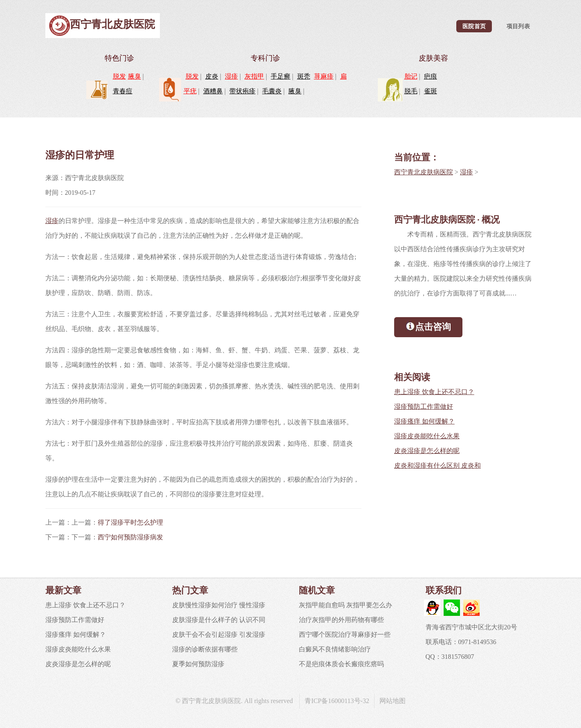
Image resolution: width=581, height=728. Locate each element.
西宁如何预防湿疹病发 (130, 537)
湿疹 (231, 76)
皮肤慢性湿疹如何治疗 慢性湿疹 (219, 605)
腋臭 (135, 76)
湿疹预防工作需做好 (424, 407)
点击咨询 (428, 326)
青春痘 (123, 91)
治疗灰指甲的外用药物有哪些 (341, 620)
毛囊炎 (272, 91)
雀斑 (431, 91)
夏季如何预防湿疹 (198, 664)
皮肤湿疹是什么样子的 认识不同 (219, 620)
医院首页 (474, 26)
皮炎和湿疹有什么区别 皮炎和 (437, 465)
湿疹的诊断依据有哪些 (205, 649)
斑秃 (304, 76)
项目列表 (518, 26)
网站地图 (393, 701)
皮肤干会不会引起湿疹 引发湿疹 (219, 634)
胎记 (411, 76)
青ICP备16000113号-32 (337, 701)
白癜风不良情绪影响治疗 (335, 649)
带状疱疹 (242, 91)
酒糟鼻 (213, 91)
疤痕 (431, 76)
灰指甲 (254, 76)
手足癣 (280, 76)
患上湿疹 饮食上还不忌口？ (434, 392)
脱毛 (411, 91)
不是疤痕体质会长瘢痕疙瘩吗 (341, 664)
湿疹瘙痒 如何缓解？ (424, 421)
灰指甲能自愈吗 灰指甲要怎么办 (345, 605)
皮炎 (212, 76)
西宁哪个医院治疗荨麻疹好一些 (345, 634)
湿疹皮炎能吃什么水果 (427, 436)
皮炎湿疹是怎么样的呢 (427, 451)
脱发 (119, 76)
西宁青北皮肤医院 (112, 24)
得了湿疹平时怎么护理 (130, 522)
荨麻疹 (324, 76)
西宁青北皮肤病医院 (424, 172)
